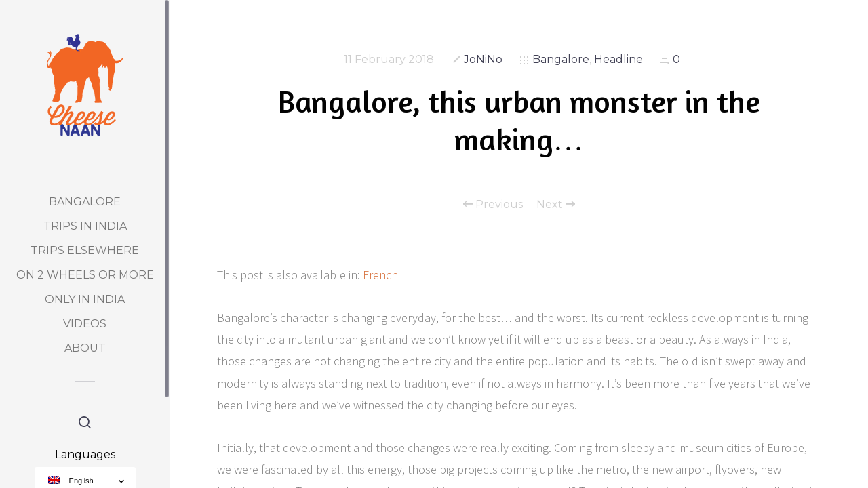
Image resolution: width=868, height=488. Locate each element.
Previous (493, 205)
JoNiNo (483, 59)
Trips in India (85, 226)
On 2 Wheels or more (85, 275)
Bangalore (85, 202)
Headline (618, 59)
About (85, 348)
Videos (85, 324)
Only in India (85, 299)
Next (556, 205)
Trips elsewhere (85, 250)
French (380, 275)
